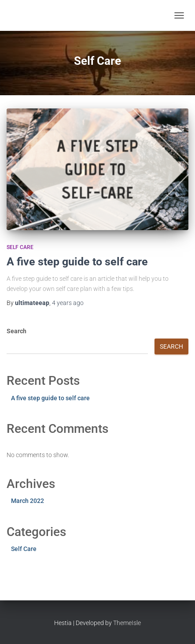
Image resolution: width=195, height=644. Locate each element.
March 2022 (28, 501)
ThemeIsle (127, 623)
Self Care (20, 247)
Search (17, 331)
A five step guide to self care (77, 262)
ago (68, 303)
